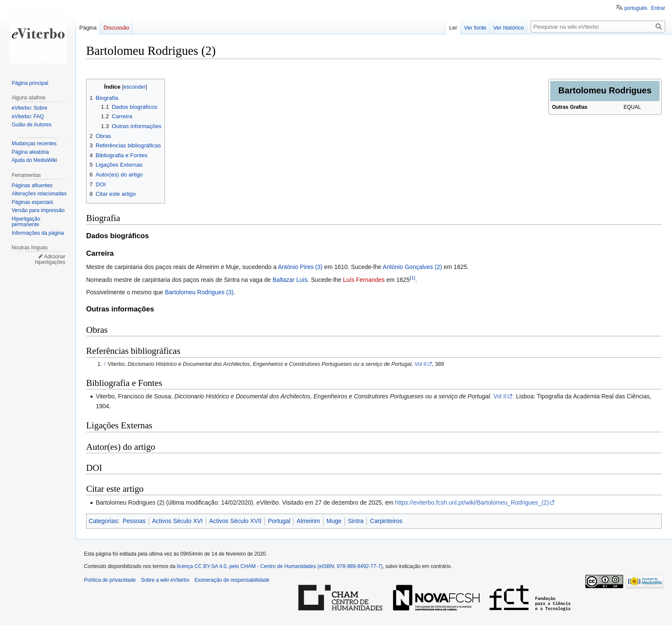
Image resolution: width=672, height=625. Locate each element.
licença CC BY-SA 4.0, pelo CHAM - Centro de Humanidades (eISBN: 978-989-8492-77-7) (280, 566)
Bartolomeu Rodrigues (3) (199, 292)
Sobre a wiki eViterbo (165, 580)
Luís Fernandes (364, 280)
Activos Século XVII (235, 521)
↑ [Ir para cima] (105, 364)
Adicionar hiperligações (50, 260)
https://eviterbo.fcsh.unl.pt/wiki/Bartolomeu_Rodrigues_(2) (472, 502)
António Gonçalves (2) (412, 267)
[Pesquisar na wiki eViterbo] (598, 27)
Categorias (103, 521)
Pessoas (134, 521)
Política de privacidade (110, 580)
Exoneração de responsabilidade (232, 580)
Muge (334, 521)
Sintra (356, 521)
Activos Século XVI (177, 521)
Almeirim (308, 521)
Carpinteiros (386, 521)
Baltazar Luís (290, 280)
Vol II (420, 364)
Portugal (279, 521)
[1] (412, 277)
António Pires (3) (300, 267)
